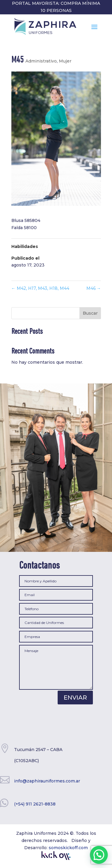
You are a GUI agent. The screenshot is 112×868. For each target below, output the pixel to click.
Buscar (90, 313)
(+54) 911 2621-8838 (35, 804)
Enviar (75, 698)
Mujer (65, 61)
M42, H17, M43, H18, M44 (40, 288)
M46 (94, 288)
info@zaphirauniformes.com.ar (47, 781)
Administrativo (41, 61)
